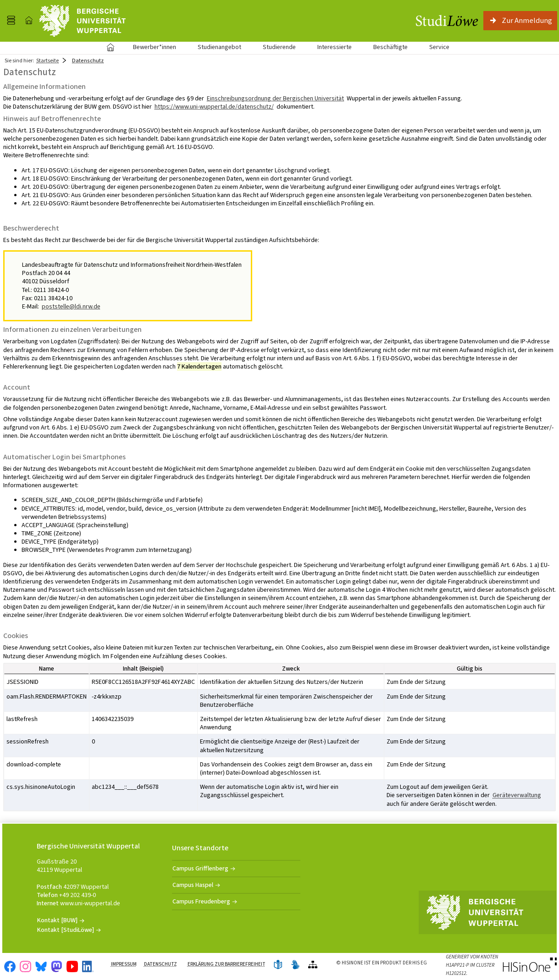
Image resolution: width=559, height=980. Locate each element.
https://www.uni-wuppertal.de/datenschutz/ (214, 107)
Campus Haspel (193, 885)
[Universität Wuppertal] (83, 21)
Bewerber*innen (149, 47)
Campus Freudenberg (201, 901)
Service (434, 47)
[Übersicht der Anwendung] (313, 965)
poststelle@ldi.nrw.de (71, 306)
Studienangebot (214, 47)
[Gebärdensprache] (295, 965)
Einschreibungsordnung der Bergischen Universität (275, 98)
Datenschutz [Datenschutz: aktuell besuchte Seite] (88, 61)
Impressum (124, 964)
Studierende (279, 47)
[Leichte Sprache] (278, 965)
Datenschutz (161, 964)
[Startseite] (29, 21)
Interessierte (335, 47)
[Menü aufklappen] (11, 21)
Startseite (111, 47)
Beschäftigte (390, 47)
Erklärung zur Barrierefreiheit (227, 964)
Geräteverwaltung (517, 795)
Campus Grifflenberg (200, 868)
